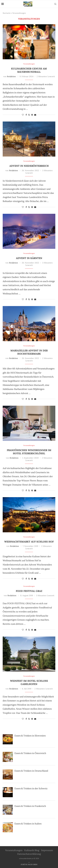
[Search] (55, 4)
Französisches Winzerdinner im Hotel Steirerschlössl (29, 452)
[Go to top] (29, 864)
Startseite (7, 13)
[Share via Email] (35, 115)
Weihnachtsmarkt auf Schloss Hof (29, 542)
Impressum (47, 850)
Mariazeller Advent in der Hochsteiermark (29, 352)
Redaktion (11, 76)
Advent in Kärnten (29, 258)
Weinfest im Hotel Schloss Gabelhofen (29, 682)
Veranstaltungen (14, 850)
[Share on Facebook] (26, 115)
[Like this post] (23, 115)
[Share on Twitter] (29, 115)
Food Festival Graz (29, 591)
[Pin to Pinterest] (32, 115)
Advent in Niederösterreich (29, 166)
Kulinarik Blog (32, 850)
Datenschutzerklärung (29, 854)
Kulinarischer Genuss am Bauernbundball (29, 70)
